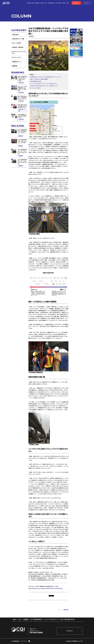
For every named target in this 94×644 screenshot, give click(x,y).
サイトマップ (24, 641)
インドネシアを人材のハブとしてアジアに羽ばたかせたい (44, 84)
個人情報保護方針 (15, 641)
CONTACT (87, 3)
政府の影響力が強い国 (36, 81)
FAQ (67, 3)
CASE (64, 3)
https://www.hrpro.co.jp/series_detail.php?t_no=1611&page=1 (46, 588)
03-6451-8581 (36, 632)
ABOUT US (44, 3)
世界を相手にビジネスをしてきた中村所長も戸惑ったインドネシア (46, 77)
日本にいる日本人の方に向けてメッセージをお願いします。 (44, 86)
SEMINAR (76, 3)
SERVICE (37, 3)
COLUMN (58, 3)
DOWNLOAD (51, 3)
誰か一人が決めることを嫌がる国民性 (39, 79)
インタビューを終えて (36, 88)
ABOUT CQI (30, 3)
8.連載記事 (26, 619)
